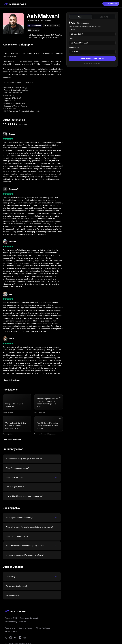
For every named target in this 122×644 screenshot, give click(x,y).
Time (71, 47)
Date (71, 39)
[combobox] (92, 34)
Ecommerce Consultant (29, 618)
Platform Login (10, 628)
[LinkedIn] (20, 638)
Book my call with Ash (92, 59)
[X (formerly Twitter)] (6, 638)
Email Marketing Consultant (15, 621)
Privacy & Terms (11, 631)
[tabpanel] (92, 43)
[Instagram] (11, 638)
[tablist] (92, 17)
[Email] (25, 638)
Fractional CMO (11, 618)
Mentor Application (44, 628)
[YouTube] (15, 638)
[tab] (81, 17)
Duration (72, 30)
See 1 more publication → (13, 440)
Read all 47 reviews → (12, 380)
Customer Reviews (26, 628)
